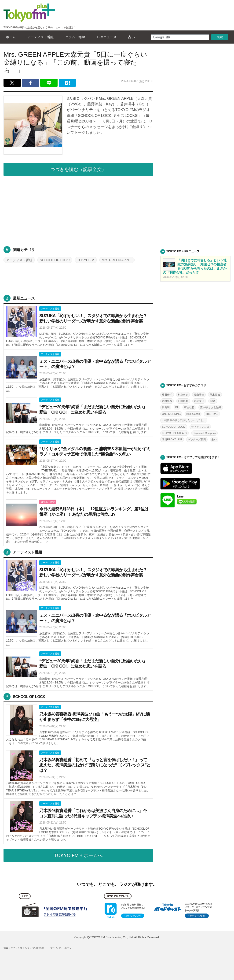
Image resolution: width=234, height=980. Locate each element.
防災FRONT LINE (172, 439)
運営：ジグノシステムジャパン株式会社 (25, 948)
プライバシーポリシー (62, 948)
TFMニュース (105, 37)
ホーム (10, 37)
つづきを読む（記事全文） (78, 169)
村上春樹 (183, 395)
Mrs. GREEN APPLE (117, 260)
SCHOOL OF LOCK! (55, 260)
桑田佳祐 (167, 395)
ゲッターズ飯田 (197, 439)
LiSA (213, 401)
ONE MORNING (171, 414)
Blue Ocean (193, 414)
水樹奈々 (199, 401)
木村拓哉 (167, 401)
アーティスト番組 (39, 37)
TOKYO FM (86, 260)
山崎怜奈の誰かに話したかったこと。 (184, 420)
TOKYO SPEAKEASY (175, 433)
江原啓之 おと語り (211, 407)
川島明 (166, 407)
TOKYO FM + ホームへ (79, 855)
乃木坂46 (215, 395)
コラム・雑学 (74, 37)
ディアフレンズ (200, 427)
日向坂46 (183, 401)
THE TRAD (212, 414)
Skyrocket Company (204, 433)
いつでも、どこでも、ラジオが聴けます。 (117, 884)
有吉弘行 (189, 407)
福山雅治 (199, 395)
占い (130, 37)
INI (177, 407)
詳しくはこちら (78, 327)
